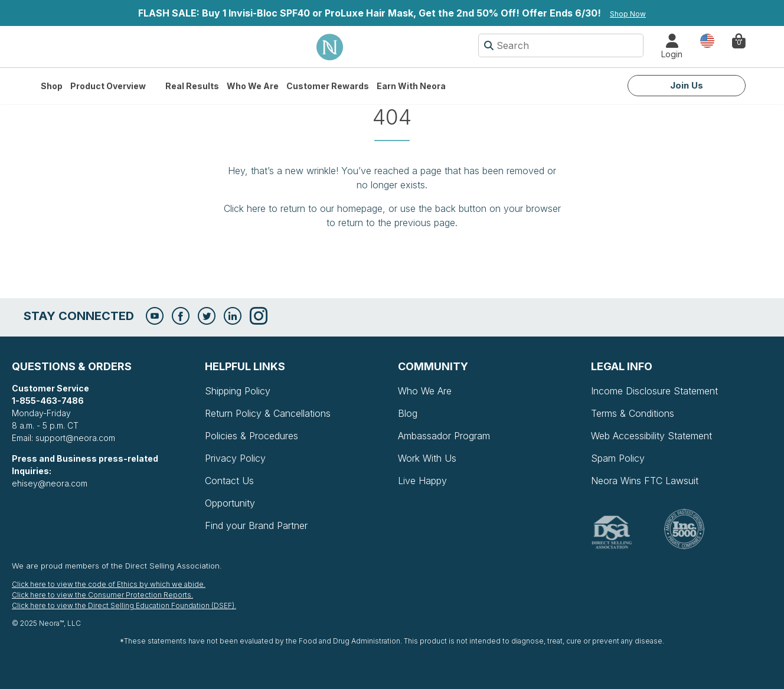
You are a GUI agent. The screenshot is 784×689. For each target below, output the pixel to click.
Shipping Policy (238, 391)
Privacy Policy (235, 458)
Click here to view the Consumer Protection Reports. (102, 595)
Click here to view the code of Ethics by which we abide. (109, 584)
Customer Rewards (328, 86)
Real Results (192, 86)
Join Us (687, 85)
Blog (408, 413)
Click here (245, 208)
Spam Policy (618, 458)
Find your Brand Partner (256, 525)
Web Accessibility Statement (651, 436)
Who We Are (253, 86)
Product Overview (108, 86)
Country (707, 40)
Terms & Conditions (633, 413)
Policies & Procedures (251, 436)
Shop (52, 86)
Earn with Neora (411, 86)
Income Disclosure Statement (654, 391)
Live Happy (422, 481)
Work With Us (427, 458)
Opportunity (230, 503)
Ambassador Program (444, 436)
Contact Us (229, 481)
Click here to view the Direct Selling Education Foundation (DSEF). (124, 605)
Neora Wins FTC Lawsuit (645, 481)
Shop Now (628, 14)
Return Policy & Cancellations (268, 413)
